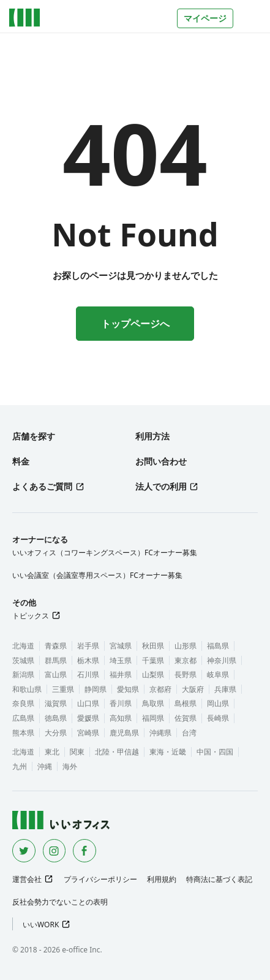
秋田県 (153, 646)
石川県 (88, 674)
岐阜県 (218, 674)
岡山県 (218, 703)
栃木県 (88, 660)
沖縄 (45, 766)
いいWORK (41, 925)
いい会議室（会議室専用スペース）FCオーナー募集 (97, 575)
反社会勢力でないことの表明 (60, 902)
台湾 (189, 733)
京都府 (160, 689)
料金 (21, 461)
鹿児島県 (124, 733)
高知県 (121, 718)
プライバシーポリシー (100, 879)
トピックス (31, 616)
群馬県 (56, 660)
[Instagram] (54, 851)
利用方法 (152, 436)
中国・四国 (215, 752)
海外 (70, 766)
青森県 (56, 646)
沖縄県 (160, 733)
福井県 (121, 674)
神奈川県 (222, 660)
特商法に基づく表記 (219, 879)
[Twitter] (24, 851)
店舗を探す (34, 436)
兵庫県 (225, 689)
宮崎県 (88, 733)
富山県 (56, 674)
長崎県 (218, 718)
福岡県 (153, 718)
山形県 (186, 646)
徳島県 (56, 718)
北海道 (23, 646)
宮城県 (121, 646)
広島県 (23, 718)
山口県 (88, 703)
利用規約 (162, 879)
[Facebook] (84, 851)
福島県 (218, 646)
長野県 (186, 674)
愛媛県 (88, 718)
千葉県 (153, 660)
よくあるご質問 (42, 486)
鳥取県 (153, 703)
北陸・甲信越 (117, 752)
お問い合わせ (161, 461)
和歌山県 (27, 689)
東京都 (186, 660)
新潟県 (23, 674)
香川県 (121, 703)
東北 (52, 752)
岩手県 (88, 646)
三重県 (63, 689)
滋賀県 (56, 703)
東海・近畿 (168, 752)
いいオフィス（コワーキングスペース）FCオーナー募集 (105, 553)
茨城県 (23, 660)
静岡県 (96, 689)
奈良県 (23, 703)
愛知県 (128, 689)
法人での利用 (161, 486)
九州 (20, 766)
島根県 (186, 703)
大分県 (56, 733)
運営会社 (27, 879)
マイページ (205, 18)
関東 (77, 752)
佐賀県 (186, 718)
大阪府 (193, 689)
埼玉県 (121, 660)
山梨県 (153, 674)
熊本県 (23, 733)
